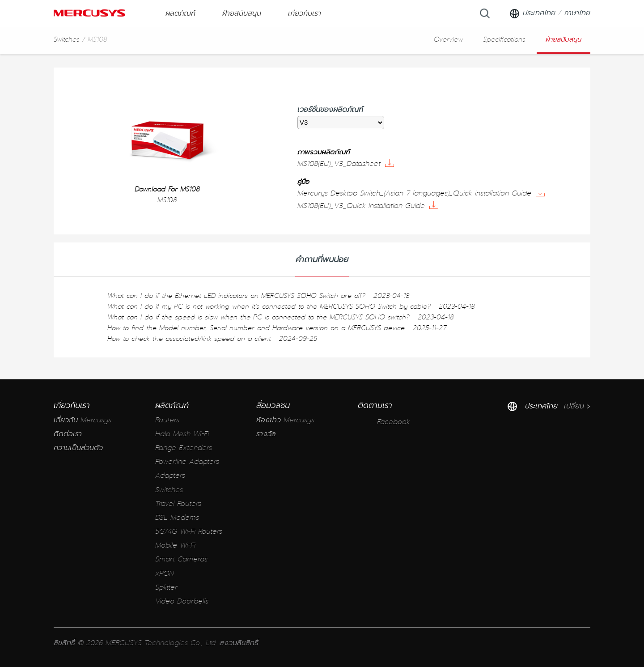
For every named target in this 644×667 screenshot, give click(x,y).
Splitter (166, 588)
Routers (167, 420)
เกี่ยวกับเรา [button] (305, 13)
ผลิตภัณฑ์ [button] (180, 13)
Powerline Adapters (187, 462)
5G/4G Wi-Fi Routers (189, 532)
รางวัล (266, 434)
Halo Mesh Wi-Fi (182, 434)
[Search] (485, 13)
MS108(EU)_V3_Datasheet (346, 164)
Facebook (384, 422)
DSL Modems (177, 518)
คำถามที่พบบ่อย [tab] (322, 260)
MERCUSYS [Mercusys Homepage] (89, 13)
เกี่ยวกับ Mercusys (83, 420)
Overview (448, 39)
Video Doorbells (182, 601)
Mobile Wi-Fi (175, 546)
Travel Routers (178, 504)
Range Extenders (184, 448)
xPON (165, 574)
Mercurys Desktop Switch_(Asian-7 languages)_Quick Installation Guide (421, 193)
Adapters (170, 476)
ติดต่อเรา (68, 434)
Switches (67, 39)
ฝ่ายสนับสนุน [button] (242, 13)
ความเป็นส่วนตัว (78, 448)
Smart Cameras (181, 559)
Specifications (504, 39)
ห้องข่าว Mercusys (285, 420)
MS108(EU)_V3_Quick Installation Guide (368, 206)
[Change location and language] (550, 13)
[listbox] (341, 123)
